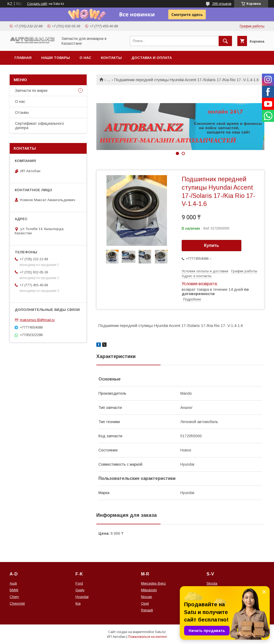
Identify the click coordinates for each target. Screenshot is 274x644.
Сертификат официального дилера (39, 126)
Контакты (111, 58)
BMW (14, 590)
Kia (78, 603)
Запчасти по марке (31, 91)
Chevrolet (17, 603)
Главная (23, 58)
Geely (80, 590)
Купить (212, 245)
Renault (147, 610)
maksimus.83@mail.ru (37, 320)
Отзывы (22, 112)
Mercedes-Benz (153, 583)
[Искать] (225, 41)
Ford (79, 583)
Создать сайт (37, 4)
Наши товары (56, 58)
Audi (13, 583)
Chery (14, 597)
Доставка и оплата (152, 58)
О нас (85, 58)
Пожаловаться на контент (147, 637)
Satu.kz (160, 632)
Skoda (212, 583)
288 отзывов (222, 4)
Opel (145, 603)
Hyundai (82, 597)
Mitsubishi (149, 590)
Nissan (146, 597)
